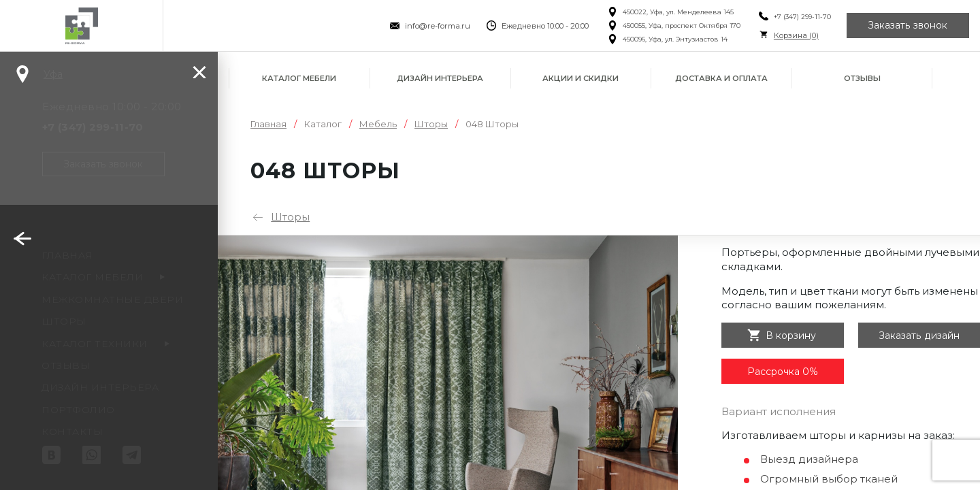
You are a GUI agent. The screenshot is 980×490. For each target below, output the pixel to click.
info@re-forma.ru (437, 26)
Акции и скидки (581, 78)
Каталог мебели (299, 78)
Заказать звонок (908, 26)
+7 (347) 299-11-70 (801, 17)
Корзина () (795, 35)
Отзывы (862, 78)
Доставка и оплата (721, 78)
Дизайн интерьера (440, 78)
